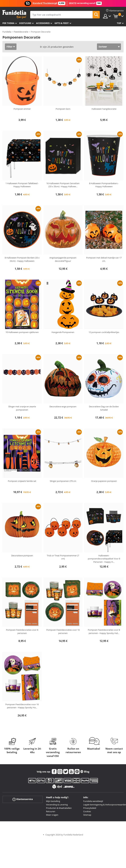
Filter (9, 47)
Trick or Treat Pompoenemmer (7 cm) (63, 557)
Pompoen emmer (22, 109)
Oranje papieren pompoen (104, 481)
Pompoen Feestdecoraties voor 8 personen (22, 631)
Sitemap (87, 815)
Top (119, 23)
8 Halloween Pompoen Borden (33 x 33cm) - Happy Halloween (22, 259)
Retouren (51, 811)
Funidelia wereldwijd (93, 801)
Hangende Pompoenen (63, 332)
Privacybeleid (90, 808)
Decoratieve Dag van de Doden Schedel (104, 408)
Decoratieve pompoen (22, 556)
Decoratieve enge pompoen (63, 407)
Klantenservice (23, 799)
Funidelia (7, 32)
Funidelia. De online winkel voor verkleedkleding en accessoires (14, 14)
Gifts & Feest (62, 23)
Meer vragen (52, 815)
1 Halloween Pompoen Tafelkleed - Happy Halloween (22, 185)
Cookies (87, 811)
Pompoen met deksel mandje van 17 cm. (104, 259)
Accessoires (43, 23)
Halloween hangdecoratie (104, 109)
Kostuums (25, 23)
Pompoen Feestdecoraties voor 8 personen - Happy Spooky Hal (104, 631)
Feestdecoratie (21, 32)
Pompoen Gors (63, 109)
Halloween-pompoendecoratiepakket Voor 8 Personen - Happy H (104, 559)
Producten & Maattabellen (59, 808)
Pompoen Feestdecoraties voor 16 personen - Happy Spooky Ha (22, 706)
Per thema (8, 23)
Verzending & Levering (57, 805)
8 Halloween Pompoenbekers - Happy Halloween (104, 185)
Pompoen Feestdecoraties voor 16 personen (63, 631)
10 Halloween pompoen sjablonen (22, 332)
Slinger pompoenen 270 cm (63, 481)
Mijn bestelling (53, 801)
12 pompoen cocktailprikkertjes (104, 332)
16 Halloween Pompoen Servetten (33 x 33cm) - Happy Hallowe (63, 185)
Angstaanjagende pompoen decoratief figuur (63, 259)
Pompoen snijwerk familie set (22, 481)
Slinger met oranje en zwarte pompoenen (22, 408)
